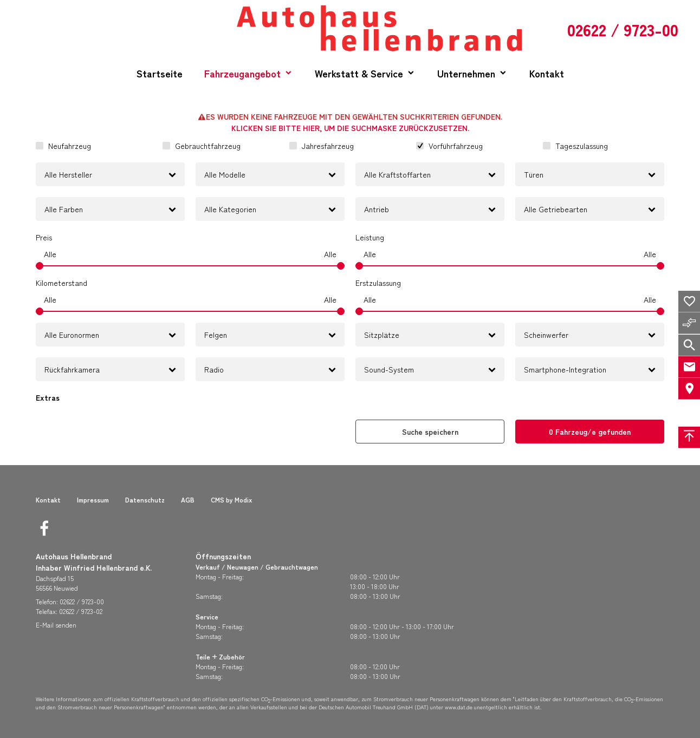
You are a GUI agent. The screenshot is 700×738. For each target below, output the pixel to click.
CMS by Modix (231, 499)
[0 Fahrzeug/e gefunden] (590, 432)
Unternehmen (466, 73)
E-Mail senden (56, 625)
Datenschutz (145, 499)
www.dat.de (459, 707)
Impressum (93, 499)
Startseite (160, 73)
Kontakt (547, 73)
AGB (188, 499)
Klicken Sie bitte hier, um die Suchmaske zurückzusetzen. (350, 128)
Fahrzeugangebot (242, 73)
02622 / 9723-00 (82, 601)
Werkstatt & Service (359, 73)
